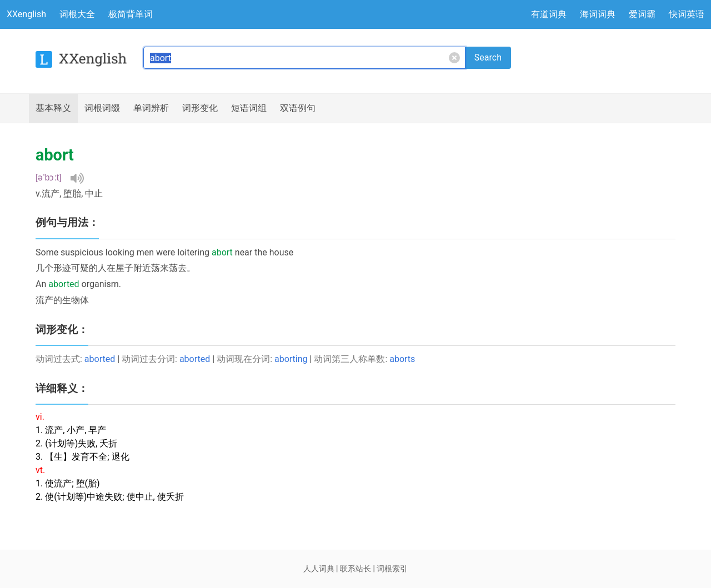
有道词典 (549, 14)
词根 (102, 108)
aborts (402, 359)
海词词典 (598, 14)
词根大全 (77, 14)
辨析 (151, 108)
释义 (53, 108)
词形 (200, 108)
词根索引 (392, 569)
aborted (100, 359)
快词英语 (687, 14)
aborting (291, 359)
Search (488, 57)
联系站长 (355, 569)
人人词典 (319, 569)
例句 (298, 108)
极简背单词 (131, 14)
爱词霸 (642, 14)
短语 (249, 108)
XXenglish (26, 14)
